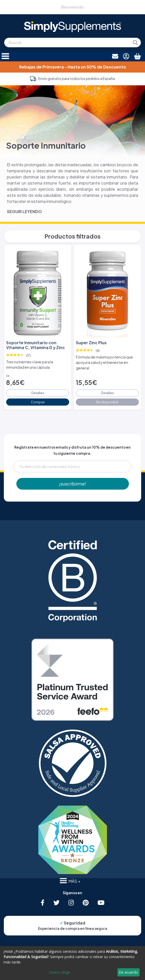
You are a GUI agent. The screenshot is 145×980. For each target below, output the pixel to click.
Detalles (38, 393)
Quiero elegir (60, 972)
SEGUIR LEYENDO (24, 211)
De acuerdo (128, 972)
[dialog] (72, 963)
